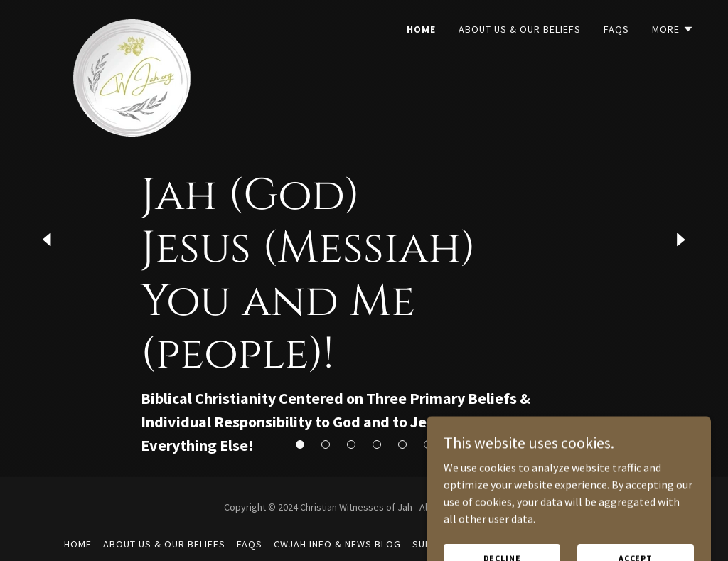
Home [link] (421, 29)
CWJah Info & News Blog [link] (337, 544)
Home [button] (78, 544)
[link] (125, 25)
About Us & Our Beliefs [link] (520, 29)
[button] (673, 29)
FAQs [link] (616, 29)
